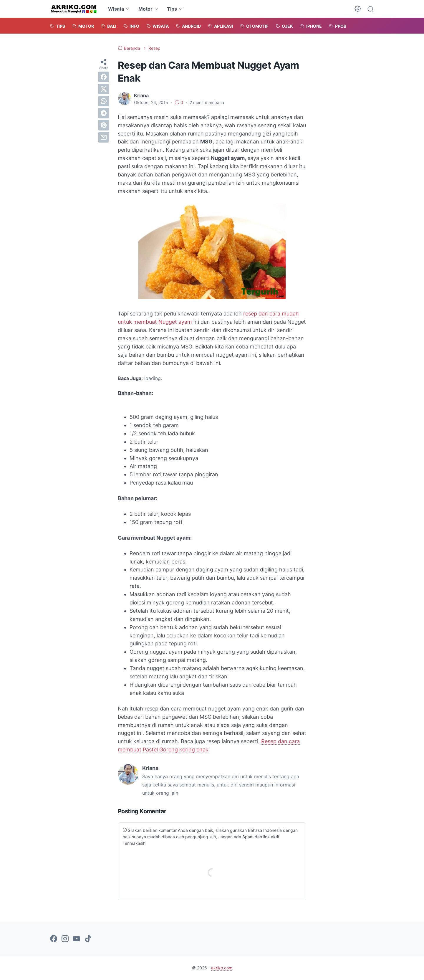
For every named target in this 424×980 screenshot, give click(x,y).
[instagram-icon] (65, 939)
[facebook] (104, 77)
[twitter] (104, 89)
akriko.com (222, 968)
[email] (104, 137)
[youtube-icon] (77, 939)
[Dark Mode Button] (358, 9)
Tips (172, 9)
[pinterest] (104, 125)
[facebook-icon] (54, 939)
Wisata (116, 9)
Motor (145, 9)
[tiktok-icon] (88, 939)
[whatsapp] (104, 101)
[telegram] (104, 113)
